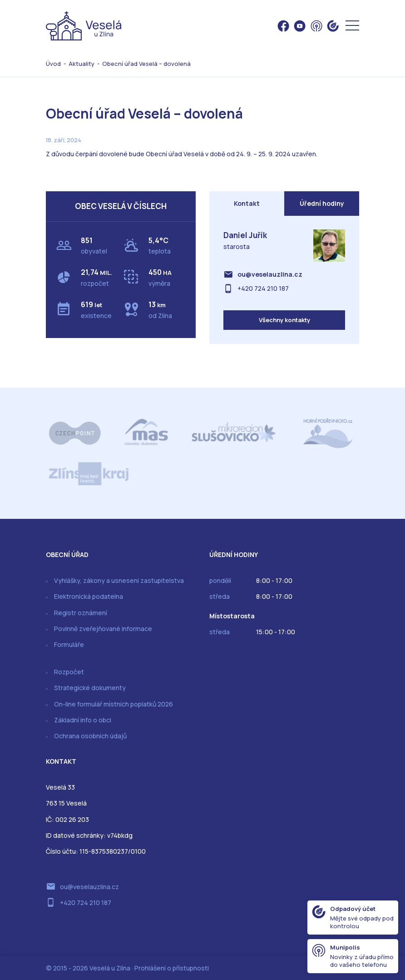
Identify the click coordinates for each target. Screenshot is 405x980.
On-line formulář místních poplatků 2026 (114, 704)
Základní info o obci (83, 720)
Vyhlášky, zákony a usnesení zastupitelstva (119, 580)
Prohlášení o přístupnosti (172, 968)
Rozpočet (69, 672)
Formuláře (69, 644)
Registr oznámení (81, 613)
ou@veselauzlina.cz (270, 274)
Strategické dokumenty (90, 688)
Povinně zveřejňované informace (103, 629)
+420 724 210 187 (263, 288)
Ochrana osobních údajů (90, 736)
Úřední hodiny (322, 203)
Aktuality (81, 64)
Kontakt (247, 203)
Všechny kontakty (284, 320)
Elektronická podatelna (89, 596)
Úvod (53, 64)
